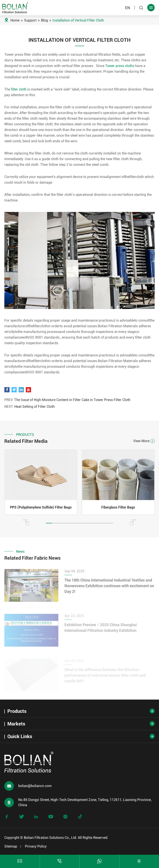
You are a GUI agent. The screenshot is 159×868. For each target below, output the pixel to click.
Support (30, 20)
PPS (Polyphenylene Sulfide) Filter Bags (41, 507)
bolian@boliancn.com (35, 786)
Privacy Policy (36, 846)
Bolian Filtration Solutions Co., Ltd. (50, 838)
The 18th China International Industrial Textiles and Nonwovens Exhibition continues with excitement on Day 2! (109, 588)
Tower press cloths (120, 66)
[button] (26, 522)
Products (17, 711)
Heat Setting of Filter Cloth (34, 407)
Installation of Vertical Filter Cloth (78, 20)
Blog (44, 20)
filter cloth (19, 89)
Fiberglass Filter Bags (118, 507)
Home (15, 20)
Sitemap (11, 846)
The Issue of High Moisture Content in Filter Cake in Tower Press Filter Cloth (72, 400)
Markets (16, 724)
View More (144, 441)
